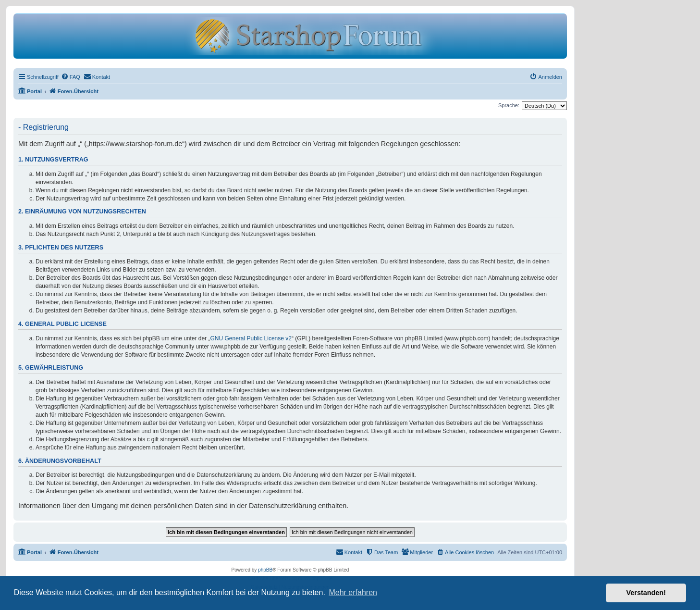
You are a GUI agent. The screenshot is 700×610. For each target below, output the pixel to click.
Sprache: (509, 105)
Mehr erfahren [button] (353, 592)
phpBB (265, 570)
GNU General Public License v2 (251, 338)
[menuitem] (71, 77)
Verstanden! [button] (646, 593)
